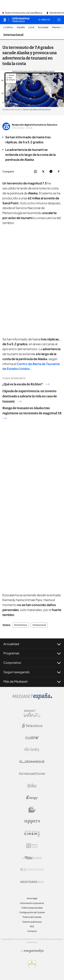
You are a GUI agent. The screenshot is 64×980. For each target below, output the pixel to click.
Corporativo (32, 663)
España (21, 27)
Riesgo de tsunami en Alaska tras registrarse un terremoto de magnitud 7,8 (32, 413)
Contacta (32, 931)
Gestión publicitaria (32, 922)
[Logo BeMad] (32, 810)
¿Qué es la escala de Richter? (26, 384)
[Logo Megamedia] (34, 951)
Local (31, 27)
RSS (32, 926)
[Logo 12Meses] (32, 846)
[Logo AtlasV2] (32, 858)
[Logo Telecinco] (32, 726)
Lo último (8, 27)
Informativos (21, 625)
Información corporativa (32, 903)
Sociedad (43, 27)
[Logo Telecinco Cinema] (32, 834)
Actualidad (32, 644)
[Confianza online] (32, 967)
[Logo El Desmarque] (32, 762)
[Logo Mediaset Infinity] (32, 714)
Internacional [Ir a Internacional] (13, 35)
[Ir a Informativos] (20, 20)
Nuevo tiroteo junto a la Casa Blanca (24, 13)
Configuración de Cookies (32, 912)
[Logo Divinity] (32, 750)
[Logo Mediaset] (32, 698)
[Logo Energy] (32, 798)
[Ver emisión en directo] (44, 20)
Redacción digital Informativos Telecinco (35, 125)
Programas (32, 653)
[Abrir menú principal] (59, 20)
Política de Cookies (32, 917)
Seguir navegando (32, 672)
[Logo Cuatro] (32, 738)
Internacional (39, 625)
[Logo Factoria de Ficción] (32, 774)
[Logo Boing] (32, 786)
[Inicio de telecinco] (5, 20)
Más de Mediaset (32, 681)
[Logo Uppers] (32, 822)
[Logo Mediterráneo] (32, 882)
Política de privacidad (32, 908)
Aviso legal (32, 898)
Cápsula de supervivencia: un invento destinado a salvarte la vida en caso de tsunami (30, 396)
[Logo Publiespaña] (32, 870)
